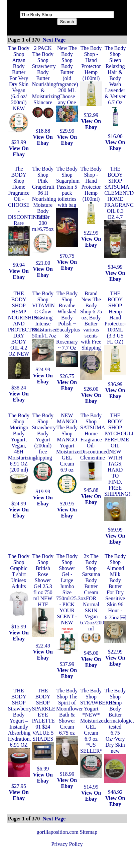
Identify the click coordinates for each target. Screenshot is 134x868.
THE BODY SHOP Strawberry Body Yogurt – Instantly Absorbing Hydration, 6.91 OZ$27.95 (20, 738)
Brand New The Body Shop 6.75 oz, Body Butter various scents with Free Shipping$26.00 (91, 341)
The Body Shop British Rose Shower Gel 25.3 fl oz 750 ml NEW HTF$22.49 (43, 601)
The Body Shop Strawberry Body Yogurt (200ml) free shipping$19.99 (44, 453)
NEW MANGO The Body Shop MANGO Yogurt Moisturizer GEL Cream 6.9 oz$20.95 (69, 459)
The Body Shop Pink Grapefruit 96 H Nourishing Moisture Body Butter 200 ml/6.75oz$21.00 (44, 216)
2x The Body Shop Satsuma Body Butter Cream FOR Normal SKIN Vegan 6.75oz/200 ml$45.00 (92, 604)
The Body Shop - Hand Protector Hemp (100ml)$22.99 (91, 201)
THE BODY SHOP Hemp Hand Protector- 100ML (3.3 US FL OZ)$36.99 (115, 339)
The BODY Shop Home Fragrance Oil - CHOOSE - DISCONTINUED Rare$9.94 (28, 217)
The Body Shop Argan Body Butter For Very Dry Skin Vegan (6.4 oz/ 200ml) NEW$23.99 (19, 95)
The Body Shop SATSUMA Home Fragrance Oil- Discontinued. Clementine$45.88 (95, 453)
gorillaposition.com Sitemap (67, 832)
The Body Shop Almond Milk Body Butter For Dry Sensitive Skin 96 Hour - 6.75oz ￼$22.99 (115, 604)
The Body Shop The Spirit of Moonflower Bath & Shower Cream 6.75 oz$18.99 (70, 732)
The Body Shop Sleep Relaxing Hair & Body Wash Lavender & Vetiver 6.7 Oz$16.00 (115, 92)
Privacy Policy (67, 844)
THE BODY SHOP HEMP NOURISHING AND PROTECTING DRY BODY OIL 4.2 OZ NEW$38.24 (25, 340)
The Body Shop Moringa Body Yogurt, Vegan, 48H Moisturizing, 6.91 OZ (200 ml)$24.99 (23, 459)
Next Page (54, 40)
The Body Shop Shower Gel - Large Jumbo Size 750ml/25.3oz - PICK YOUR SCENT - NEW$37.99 (71, 610)
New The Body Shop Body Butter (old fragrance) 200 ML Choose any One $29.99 (67, 89)
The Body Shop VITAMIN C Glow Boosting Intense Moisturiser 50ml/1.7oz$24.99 (44, 331)
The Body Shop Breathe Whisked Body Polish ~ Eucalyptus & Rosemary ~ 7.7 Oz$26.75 (68, 335)
